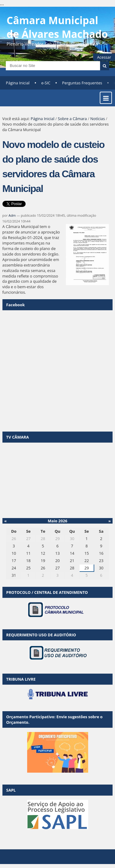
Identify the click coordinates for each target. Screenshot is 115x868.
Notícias (98, 119)
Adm (12, 215)
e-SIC (46, 83)
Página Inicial (18, 83)
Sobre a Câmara (72, 119)
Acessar (104, 57)
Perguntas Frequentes (82, 83)
